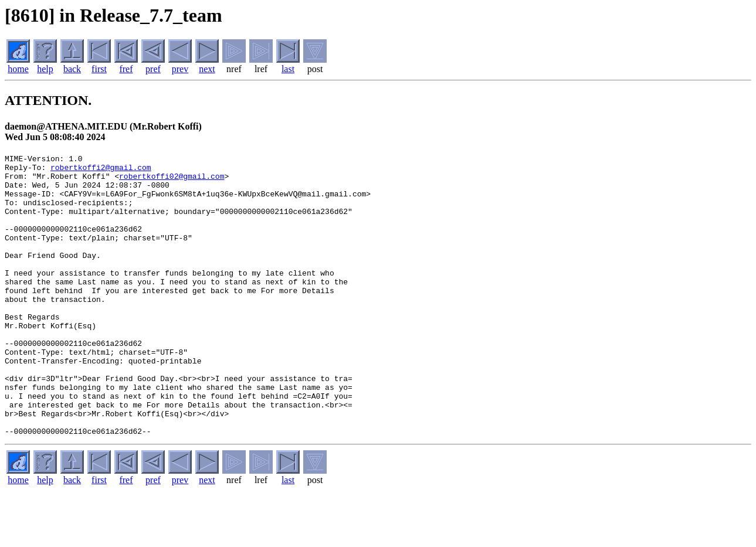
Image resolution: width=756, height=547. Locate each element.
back (72, 69)
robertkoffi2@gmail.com (101, 171)
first (99, 69)
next (207, 69)
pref (153, 69)
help (45, 69)
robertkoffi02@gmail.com (172, 181)
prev (180, 69)
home (18, 69)
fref (126, 69)
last (288, 69)
